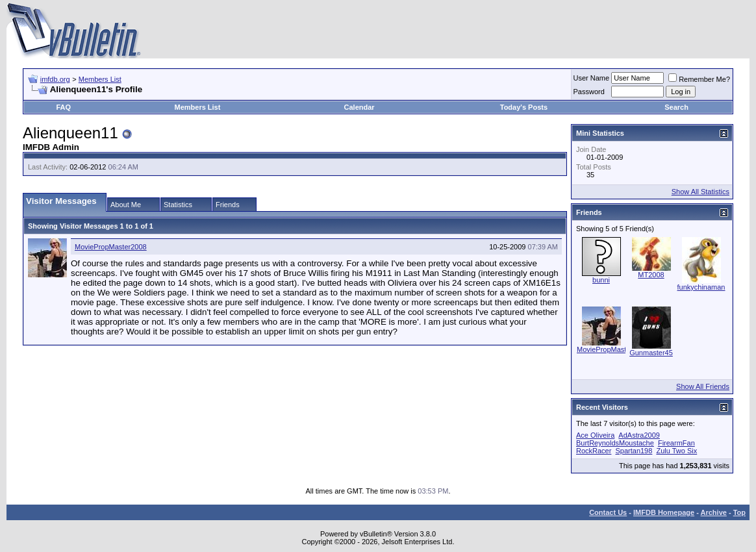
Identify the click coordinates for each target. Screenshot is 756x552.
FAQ (63, 107)
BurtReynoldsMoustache (615, 443)
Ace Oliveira (595, 435)
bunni (601, 280)
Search (676, 107)
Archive (714, 512)
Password (589, 92)
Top (739, 512)
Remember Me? (699, 79)
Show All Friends (703, 386)
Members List (100, 79)
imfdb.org (55, 79)
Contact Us (608, 512)
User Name (592, 78)
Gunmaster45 (651, 353)
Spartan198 (634, 451)
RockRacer (594, 451)
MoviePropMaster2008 (111, 247)
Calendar (359, 107)
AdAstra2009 (639, 435)
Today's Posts (524, 107)
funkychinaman (701, 287)
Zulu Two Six (676, 451)
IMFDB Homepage (664, 512)
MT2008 (651, 275)
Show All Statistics (700, 192)
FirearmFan (676, 443)
